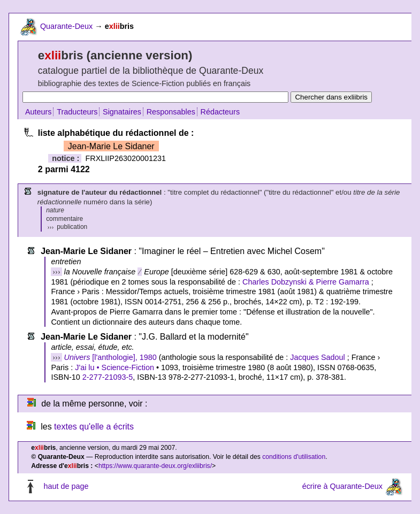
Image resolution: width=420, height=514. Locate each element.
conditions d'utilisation (294, 457)
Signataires (122, 112)
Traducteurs (77, 112)
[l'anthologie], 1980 (110, 357)
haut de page (66, 486)
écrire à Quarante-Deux (342, 486)
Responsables (171, 112)
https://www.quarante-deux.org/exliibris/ (155, 466)
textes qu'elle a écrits (94, 427)
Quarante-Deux (66, 26)
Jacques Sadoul (317, 357)
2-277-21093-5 (108, 377)
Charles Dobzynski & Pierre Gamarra (306, 282)
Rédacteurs (220, 112)
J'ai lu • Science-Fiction (114, 367)
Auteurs (39, 112)
